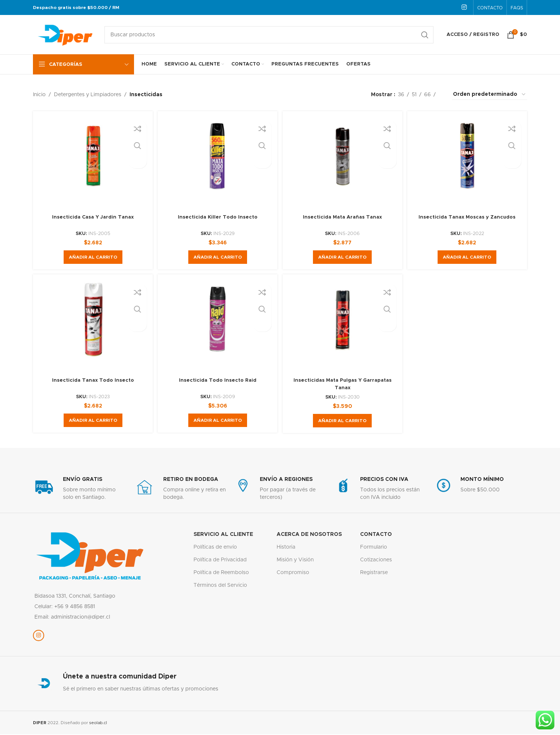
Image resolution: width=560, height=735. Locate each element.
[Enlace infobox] (79, 491)
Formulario (374, 550)
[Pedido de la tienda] (490, 95)
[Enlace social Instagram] (464, 7)
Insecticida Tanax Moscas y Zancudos (468, 217)
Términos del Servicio (220, 588)
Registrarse (374, 575)
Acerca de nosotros (309, 537)
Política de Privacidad (220, 562)
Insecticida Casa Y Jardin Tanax (92, 217)
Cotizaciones (376, 562)
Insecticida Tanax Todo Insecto (92, 383)
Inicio (39, 95)
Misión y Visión (295, 562)
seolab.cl (98, 725)
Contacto (376, 537)
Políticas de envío (215, 550)
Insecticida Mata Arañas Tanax (343, 217)
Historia (286, 550)
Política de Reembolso (221, 575)
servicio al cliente (223, 537)
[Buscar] (269, 35)
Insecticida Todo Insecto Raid (217, 383)
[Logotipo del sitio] (65, 34)
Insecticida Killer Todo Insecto (217, 217)
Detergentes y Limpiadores (88, 95)
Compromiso (293, 575)
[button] (92, 257)
